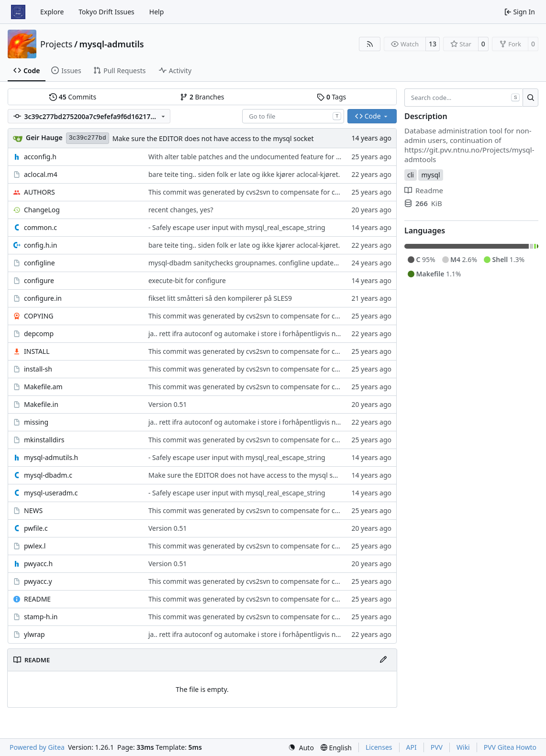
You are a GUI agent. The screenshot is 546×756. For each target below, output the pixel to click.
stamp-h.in (41, 617)
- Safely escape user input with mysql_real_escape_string (237, 227)
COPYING (39, 316)
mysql (430, 175)
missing (36, 422)
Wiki (463, 747)
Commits (73, 97)
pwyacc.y (38, 581)
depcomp (39, 334)
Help (157, 12)
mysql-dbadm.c (48, 475)
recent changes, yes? (181, 210)
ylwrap (34, 634)
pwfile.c (36, 528)
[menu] (301, 748)
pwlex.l (35, 546)
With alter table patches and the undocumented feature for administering (264, 157)
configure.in (43, 298)
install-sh (38, 369)
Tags (331, 97)
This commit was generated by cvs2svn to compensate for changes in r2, (262, 192)
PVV (437, 747)
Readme (424, 190)
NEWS (33, 510)
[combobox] (293, 116)
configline (39, 263)
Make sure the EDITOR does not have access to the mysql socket (213, 138)
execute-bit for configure (187, 280)
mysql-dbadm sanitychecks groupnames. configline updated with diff (257, 263)
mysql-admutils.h (51, 457)
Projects (56, 44)
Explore (52, 12)
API (412, 747)
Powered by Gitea (37, 747)
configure (39, 280)
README (37, 599)
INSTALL (37, 351)
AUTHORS (39, 192)
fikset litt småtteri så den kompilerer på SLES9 (220, 298)
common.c (40, 227)
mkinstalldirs (44, 440)
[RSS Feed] (370, 44)
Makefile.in (41, 404)
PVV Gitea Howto (510, 747)
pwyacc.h (38, 564)
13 (433, 44)
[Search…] (530, 98)
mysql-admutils (112, 44)
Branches (202, 97)
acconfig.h (40, 157)
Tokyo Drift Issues (106, 12)
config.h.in (40, 245)
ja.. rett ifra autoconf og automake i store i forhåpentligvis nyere (249, 334)
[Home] (18, 12)
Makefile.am (43, 387)
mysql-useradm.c (51, 493)
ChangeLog (42, 210)
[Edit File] (383, 660)
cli (411, 175)
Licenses (379, 747)
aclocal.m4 (41, 174)
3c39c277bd (88, 138)
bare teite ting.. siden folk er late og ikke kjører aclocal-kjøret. (244, 174)
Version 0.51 (168, 404)
